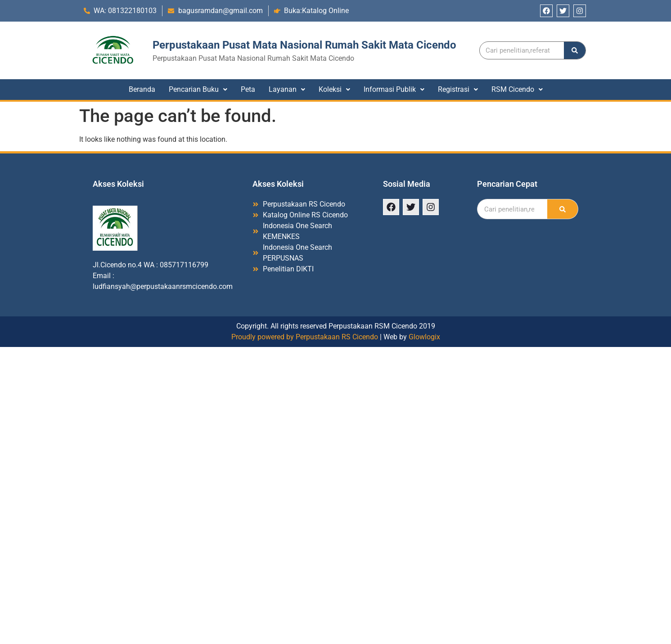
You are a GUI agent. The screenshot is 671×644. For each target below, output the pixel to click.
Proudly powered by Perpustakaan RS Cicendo (305, 337)
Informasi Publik (394, 89)
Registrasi (458, 89)
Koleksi (334, 89)
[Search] (575, 50)
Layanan (287, 89)
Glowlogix (424, 337)
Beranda (142, 89)
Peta (248, 89)
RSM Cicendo (517, 89)
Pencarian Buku (198, 89)
